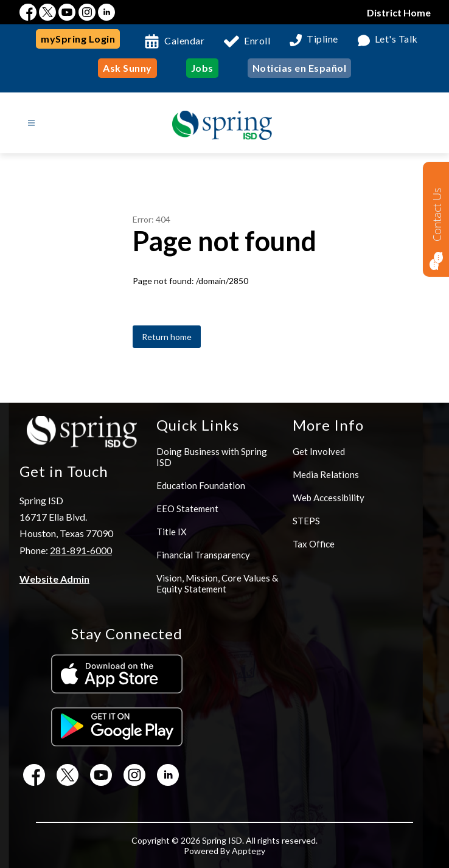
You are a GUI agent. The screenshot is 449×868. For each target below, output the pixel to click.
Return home (167, 337)
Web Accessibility (329, 498)
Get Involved (319, 451)
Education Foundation (201, 485)
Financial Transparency (203, 555)
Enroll (257, 40)
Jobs (202, 68)
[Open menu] (31, 123)
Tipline (322, 39)
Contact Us (437, 214)
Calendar (184, 40)
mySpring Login (78, 39)
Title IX (172, 532)
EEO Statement (187, 509)
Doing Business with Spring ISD (212, 457)
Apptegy (249, 851)
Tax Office (314, 544)
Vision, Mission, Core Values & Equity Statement (217, 583)
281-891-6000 (81, 550)
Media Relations (326, 474)
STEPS (306, 521)
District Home (399, 12)
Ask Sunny (127, 68)
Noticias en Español (300, 68)
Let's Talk (396, 39)
